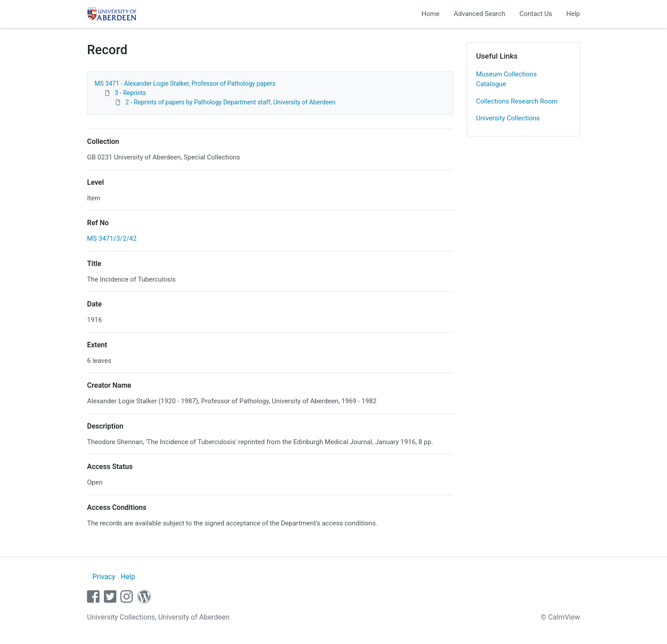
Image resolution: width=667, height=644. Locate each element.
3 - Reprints (130, 93)
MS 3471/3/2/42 (112, 239)
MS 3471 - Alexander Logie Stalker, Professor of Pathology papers (185, 83)
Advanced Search (480, 14)
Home (430, 14)
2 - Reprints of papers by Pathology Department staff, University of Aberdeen (230, 102)
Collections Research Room (517, 101)
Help (573, 14)
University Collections (508, 118)
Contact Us (536, 14)
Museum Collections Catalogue (506, 79)
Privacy (104, 577)
